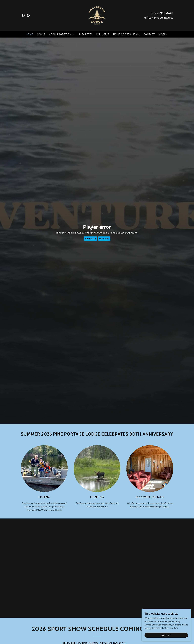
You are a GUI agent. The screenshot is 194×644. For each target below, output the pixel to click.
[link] (23, 15)
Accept (166, 635)
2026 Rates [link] (86, 34)
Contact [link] (149, 34)
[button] (62, 34)
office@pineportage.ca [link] (159, 17)
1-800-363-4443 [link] (162, 13)
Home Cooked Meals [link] (126, 34)
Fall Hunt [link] (103, 34)
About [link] (41, 34)
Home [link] (29, 34)
